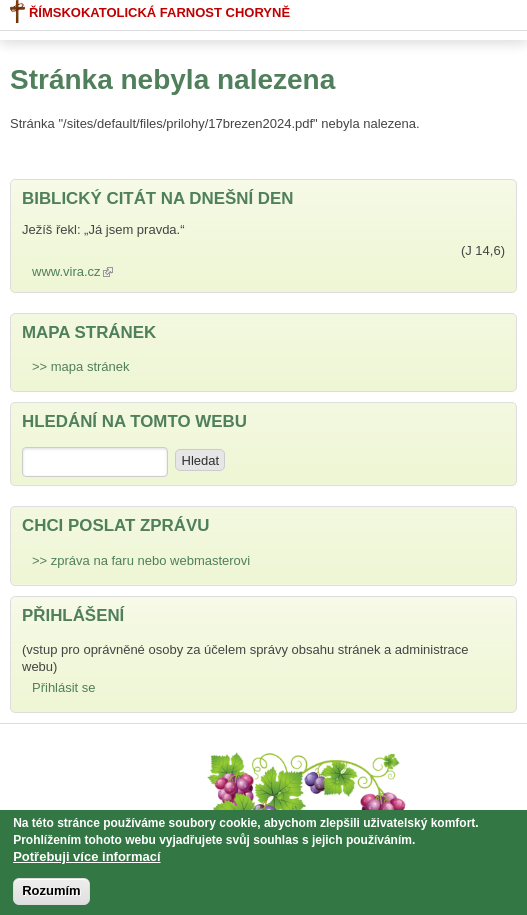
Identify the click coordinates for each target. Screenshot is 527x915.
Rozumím (51, 894)
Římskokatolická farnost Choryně (150, 11)
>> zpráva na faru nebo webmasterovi (141, 560)
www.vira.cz (77, 271)
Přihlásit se (64, 687)
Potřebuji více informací (86, 860)
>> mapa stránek (81, 366)
